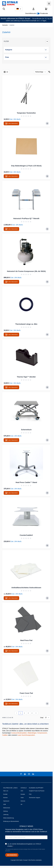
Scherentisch (26, 430)
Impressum (6, 801)
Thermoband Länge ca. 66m (26, 324)
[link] (17, 713)
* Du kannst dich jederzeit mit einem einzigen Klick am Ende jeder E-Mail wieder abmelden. (25, 850)
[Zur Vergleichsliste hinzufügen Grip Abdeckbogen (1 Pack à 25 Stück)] (47, 176)
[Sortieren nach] (41, 72)
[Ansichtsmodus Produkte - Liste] (5, 72)
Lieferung (6, 815)
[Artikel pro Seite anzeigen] (47, 718)
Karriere (5, 798)
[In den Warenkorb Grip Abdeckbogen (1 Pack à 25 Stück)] (11, 176)
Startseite (5, 25)
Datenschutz (7, 808)
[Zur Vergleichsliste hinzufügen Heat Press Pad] (47, 651)
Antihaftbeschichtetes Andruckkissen (26, 588)
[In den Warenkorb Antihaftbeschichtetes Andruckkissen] (11, 598)
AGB (5, 804)
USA (22, 791)
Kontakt (5, 794)
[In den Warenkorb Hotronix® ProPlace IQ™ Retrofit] (11, 229)
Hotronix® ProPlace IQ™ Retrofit (26, 219)
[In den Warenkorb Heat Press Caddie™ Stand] (11, 493)
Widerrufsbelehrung (9, 818)
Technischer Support (34, 798)
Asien (22, 798)
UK (21, 804)
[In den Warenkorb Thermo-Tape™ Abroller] (11, 387)
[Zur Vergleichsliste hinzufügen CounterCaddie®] (47, 545)
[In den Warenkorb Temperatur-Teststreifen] (11, 123)
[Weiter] (36, 713)
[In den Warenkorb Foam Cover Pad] (11, 704)
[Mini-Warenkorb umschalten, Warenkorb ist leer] (46, 9)
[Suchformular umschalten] (4, 9)
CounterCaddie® (26, 535)
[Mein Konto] (33, 9)
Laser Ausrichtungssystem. (26, 735)
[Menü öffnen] (49, 4)
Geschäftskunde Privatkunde (37, 13)
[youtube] (25, 774)
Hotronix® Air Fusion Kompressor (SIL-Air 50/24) (26, 271)
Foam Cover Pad (26, 693)
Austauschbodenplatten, (19, 733)
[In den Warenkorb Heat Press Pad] (11, 651)
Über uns (6, 791)
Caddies (5, 735)
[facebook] (21, 774)
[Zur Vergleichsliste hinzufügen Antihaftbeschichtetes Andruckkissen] (47, 598)
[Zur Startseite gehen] (10, 4)
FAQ (30, 794)
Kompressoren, (42, 733)
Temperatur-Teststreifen (26, 113)
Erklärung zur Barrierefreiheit (11, 821)
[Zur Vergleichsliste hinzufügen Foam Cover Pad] (47, 704)
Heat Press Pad (26, 640)
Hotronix (23, 801)
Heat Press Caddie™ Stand (26, 482)
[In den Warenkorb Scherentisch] (11, 440)
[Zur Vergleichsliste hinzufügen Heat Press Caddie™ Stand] (47, 493)
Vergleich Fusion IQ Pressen (37, 791)
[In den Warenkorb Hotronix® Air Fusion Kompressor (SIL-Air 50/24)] (11, 282)
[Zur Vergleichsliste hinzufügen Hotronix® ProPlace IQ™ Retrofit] (47, 229)
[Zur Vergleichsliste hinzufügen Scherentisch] (47, 440)
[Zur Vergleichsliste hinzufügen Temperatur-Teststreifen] (47, 123)
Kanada (23, 794)
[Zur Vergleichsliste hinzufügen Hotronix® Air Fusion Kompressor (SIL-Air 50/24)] (47, 282)
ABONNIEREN (12, 855)
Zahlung (5, 811)
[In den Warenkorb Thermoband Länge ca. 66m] (11, 335)
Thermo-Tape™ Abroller (26, 377)
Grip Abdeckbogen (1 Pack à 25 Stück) (26, 166)
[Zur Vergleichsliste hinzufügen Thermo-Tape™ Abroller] (47, 387)
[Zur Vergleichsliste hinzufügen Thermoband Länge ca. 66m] (47, 335)
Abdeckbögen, (32, 733)
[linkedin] (33, 774)
